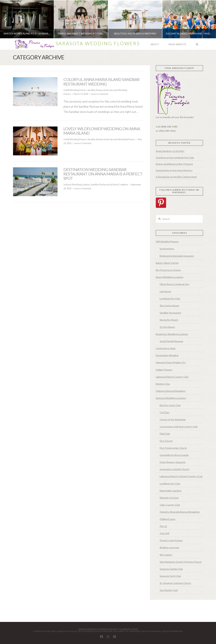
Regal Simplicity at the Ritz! (170, 151)
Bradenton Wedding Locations (172, 334)
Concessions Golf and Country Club (179, 426)
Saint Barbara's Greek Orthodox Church (181, 562)
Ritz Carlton (166, 555)
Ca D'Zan (164, 412)
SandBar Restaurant (97, 90)
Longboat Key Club (170, 298)
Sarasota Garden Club (171, 569)
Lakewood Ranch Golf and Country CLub (181, 476)
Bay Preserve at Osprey (168, 270)
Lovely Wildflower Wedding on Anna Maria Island (102, 131)
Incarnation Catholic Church (175, 469)
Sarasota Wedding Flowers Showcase (97, 629)
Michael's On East (169, 498)
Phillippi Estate (168, 519)
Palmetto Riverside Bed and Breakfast (180, 512)
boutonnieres (167, 249)
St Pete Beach (167, 327)
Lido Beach (165, 291)
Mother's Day (163, 384)
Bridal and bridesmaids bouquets (177, 256)
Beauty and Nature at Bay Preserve (174, 164)
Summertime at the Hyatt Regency (174, 170)
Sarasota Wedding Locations (171, 398)
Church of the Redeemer (173, 419)
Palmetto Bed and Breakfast (171, 391)
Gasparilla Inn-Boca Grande (174, 455)
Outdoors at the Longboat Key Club (175, 157)
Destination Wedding (167, 355)
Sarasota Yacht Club (170, 576)
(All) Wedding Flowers (76, 90)
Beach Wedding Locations (78, 185)
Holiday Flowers (164, 370)
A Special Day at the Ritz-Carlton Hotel (176, 177)
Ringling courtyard (169, 547)
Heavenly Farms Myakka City (171, 362)
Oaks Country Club (170, 505)
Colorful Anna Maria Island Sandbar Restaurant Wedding (102, 82)
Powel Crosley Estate (171, 540)
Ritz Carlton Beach (169, 306)
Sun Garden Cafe (169, 590)
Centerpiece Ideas (166, 348)
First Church (166, 441)
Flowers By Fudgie (129, 629)
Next (209, 19)
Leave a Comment (100, 94)
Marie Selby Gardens (171, 491)
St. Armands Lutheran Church (175, 583)
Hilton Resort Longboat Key (174, 284)
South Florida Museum (171, 341)
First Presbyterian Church (173, 448)
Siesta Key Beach (169, 320)
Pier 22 (163, 526)
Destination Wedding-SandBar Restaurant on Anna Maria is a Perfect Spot (103, 174)
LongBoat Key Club (170, 484)
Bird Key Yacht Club (170, 405)
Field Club (165, 434)
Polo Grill (164, 533)
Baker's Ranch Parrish (167, 263)
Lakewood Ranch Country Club (172, 377)
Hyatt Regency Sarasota (173, 462)
